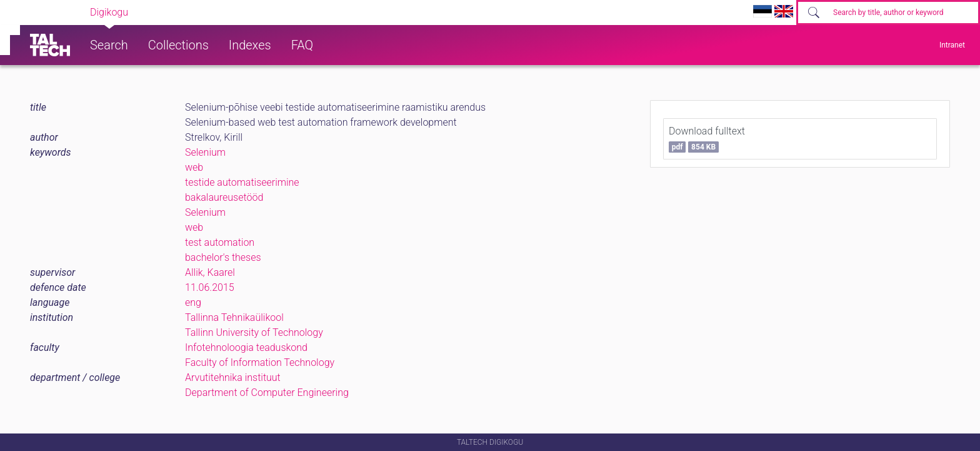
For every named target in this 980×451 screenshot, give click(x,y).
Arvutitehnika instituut (233, 378)
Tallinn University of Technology (254, 332)
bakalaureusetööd (224, 197)
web (194, 167)
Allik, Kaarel (210, 272)
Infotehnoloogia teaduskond (246, 347)
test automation (220, 242)
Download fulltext (707, 139)
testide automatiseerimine (242, 182)
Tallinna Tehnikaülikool (234, 317)
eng (193, 302)
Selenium (205, 152)
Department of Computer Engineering (267, 393)
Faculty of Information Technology (260, 362)
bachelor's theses (223, 257)
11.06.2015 (210, 287)
